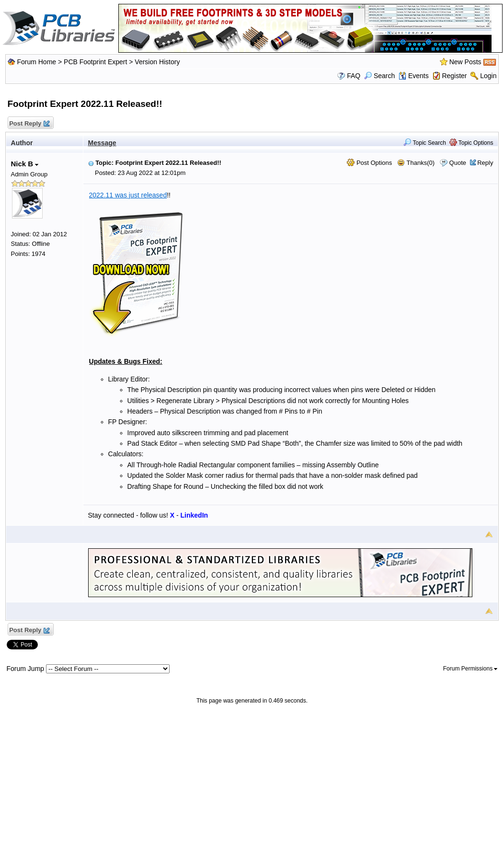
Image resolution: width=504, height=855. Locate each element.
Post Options (369, 163)
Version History (157, 62)
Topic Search (425, 143)
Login (488, 76)
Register (454, 76)
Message (102, 143)
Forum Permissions (470, 669)
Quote (458, 163)
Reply (485, 163)
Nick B (25, 164)
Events (414, 76)
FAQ (354, 76)
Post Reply (29, 124)
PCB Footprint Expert (95, 62)
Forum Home (36, 62)
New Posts (465, 62)
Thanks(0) (416, 163)
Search (379, 76)
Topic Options (471, 143)
